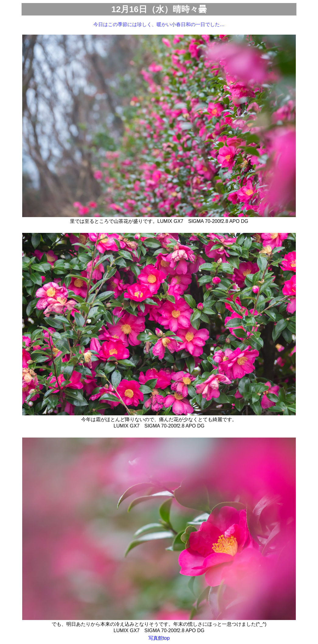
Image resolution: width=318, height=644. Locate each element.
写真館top (159, 638)
